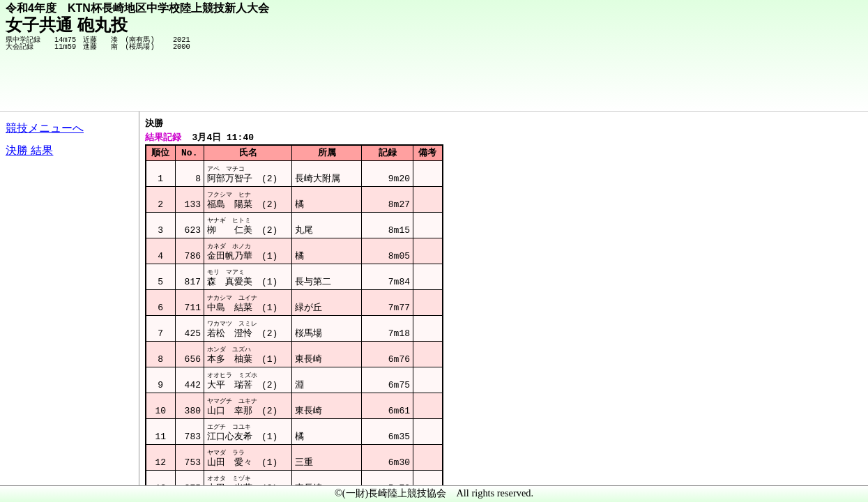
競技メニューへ (45, 128)
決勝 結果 (29, 150)
